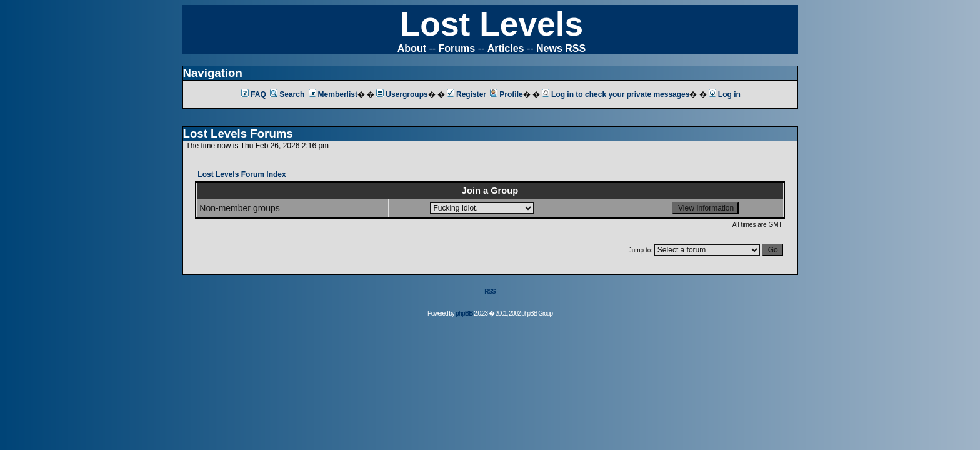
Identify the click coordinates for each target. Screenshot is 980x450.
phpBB (464, 313)
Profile (506, 94)
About (412, 48)
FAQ (254, 94)
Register (467, 94)
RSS (490, 292)
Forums (457, 48)
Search (287, 94)
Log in (725, 94)
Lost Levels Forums (238, 133)
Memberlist (333, 94)
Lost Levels (492, 24)
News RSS (561, 48)
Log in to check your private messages (616, 94)
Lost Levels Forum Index (242, 174)
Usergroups (402, 94)
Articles (506, 48)
